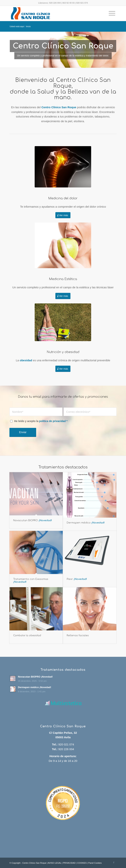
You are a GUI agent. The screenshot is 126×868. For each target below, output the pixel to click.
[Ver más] (63, 215)
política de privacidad (52, 421)
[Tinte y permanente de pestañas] (63, 245)
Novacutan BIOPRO (33, 520)
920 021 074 (82, 3)
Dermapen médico (86, 523)
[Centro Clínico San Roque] (52, 13)
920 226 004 (55, 3)
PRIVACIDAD (69, 863)
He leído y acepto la (41, 421)
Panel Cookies (95, 863)
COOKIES (82, 863)
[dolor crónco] (63, 167)
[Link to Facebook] (114, 863)
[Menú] (112, 13)
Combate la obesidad (27, 635)
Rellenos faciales (78, 635)
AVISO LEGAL (55, 863)
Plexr (77, 579)
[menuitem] (112, 13)
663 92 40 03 (68, 3)
